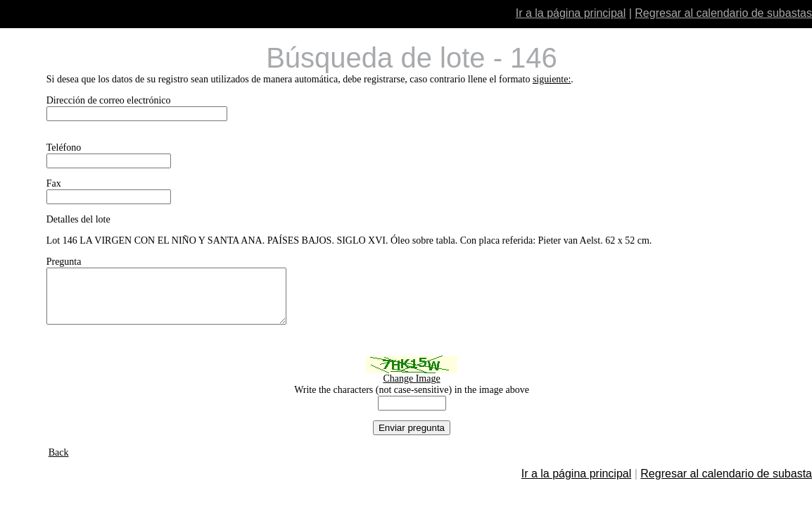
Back (59, 463)
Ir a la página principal (571, 13)
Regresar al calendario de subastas (723, 13)
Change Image (411, 389)
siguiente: (552, 79)
